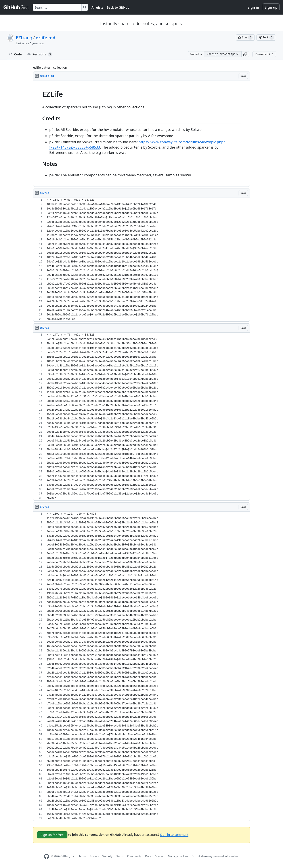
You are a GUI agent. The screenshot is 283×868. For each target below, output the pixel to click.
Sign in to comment (174, 835)
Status (120, 856)
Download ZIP (264, 54)
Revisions (40, 54)
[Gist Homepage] (16, 7)
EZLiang (24, 38)
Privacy (94, 856)
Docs (148, 856)
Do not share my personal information (216, 856)
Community (134, 856)
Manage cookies (178, 856)
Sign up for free (52, 835)
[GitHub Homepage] (46, 856)
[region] (141, 134)
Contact (160, 856)
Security (107, 856)
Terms (83, 856)
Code (15, 54)
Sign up (271, 7)
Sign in (253, 7)
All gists (97, 7)
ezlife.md (46, 38)
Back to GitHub (118, 7)
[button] (245, 54)
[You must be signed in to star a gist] (245, 38)
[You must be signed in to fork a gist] (266, 38)
